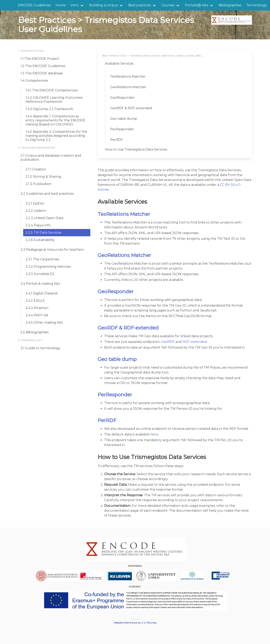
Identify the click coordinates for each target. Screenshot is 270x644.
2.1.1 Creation (36, 169)
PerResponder (122, 129)
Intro (75, 5)
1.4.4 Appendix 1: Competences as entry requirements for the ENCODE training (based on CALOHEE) (55, 120)
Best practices (140, 5)
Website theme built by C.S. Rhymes (135, 623)
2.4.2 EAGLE (35, 301)
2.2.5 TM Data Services (43, 233)
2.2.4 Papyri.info (38, 225)
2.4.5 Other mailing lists (44, 323)
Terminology (257, 5)
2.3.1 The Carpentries (42, 259)
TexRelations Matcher (128, 76)
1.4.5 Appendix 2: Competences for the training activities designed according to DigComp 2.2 (56, 136)
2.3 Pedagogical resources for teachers (52, 250)
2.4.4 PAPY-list (37, 315)
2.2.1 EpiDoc (35, 203)
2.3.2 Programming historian (48, 267)
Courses (168, 5)
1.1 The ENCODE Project (40, 59)
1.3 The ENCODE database (42, 73)
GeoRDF (168, 342)
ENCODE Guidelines (34, 5)
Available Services (119, 64)
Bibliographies (230, 5)
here (154, 434)
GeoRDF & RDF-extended (131, 108)
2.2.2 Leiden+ (36, 211)
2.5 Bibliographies (35, 332)
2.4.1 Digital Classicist (42, 293)
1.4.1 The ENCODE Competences (52, 90)
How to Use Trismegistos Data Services (136, 149)
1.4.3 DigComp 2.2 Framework (49, 109)
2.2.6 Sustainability (40, 240)
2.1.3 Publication (39, 184)
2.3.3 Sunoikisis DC (40, 274)
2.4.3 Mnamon (37, 308)
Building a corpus (103, 5)
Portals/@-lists (197, 5)
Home (61, 5)
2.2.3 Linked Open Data (44, 218)
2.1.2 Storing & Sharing (43, 177)
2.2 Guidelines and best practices (47, 194)
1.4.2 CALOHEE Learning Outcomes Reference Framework (54, 100)
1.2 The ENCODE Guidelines (43, 66)
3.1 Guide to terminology (40, 348)
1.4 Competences (34, 81)
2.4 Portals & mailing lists (40, 284)
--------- (135, 619)
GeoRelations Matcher (128, 87)
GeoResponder (122, 98)
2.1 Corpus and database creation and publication (51, 158)
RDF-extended (195, 342)
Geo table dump (124, 119)
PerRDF (117, 140)
